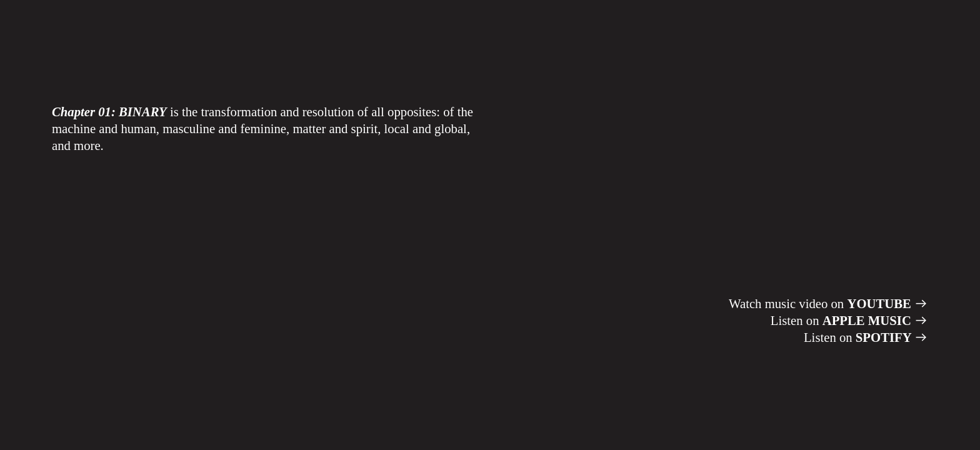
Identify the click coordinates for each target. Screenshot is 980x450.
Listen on (849, 321)
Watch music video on (828, 304)
